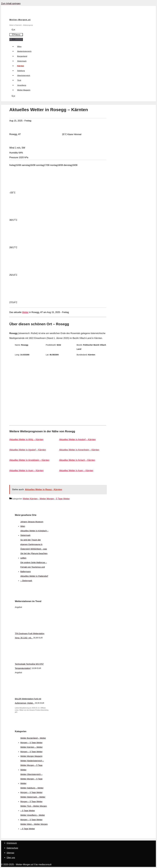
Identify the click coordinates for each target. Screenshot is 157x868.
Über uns (11, 857)
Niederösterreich (24, 51)
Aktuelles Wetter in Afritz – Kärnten (26, 439)
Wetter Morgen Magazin (31, 756)
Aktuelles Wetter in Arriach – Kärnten (77, 460)
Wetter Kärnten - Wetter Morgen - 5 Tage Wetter (46, 499)
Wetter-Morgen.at (20, 20)
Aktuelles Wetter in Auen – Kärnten (26, 471)
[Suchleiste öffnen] (13, 30)
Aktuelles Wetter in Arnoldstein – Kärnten (29, 460)
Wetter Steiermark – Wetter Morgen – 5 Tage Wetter (33, 799)
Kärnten (21, 66)
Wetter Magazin (24, 90)
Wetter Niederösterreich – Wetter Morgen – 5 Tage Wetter (32, 765)
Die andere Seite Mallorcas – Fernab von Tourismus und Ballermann (34, 567)
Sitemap (10, 853)
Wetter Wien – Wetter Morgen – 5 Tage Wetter (34, 826)
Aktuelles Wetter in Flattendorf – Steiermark (34, 578)
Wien (19, 46)
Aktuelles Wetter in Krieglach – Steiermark (34, 533)
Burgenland (22, 56)
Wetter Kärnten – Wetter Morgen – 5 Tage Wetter (31, 749)
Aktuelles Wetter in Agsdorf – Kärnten (77, 439)
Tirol (19, 80)
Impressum (12, 843)
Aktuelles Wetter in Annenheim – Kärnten (79, 450)
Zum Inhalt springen (11, 4)
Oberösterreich (24, 75)
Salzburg (21, 71)
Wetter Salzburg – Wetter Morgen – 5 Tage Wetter (32, 790)
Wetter (25, 312)
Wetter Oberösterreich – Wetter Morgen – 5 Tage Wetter (31, 779)
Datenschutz (12, 848)
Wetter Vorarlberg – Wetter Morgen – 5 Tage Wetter (33, 817)
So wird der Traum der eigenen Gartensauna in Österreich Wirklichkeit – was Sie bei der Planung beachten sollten (34, 549)
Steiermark (22, 61)
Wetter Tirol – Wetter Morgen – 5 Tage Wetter (34, 808)
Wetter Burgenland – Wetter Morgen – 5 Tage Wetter (33, 740)
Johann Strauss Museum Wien (32, 524)
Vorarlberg (22, 85)
